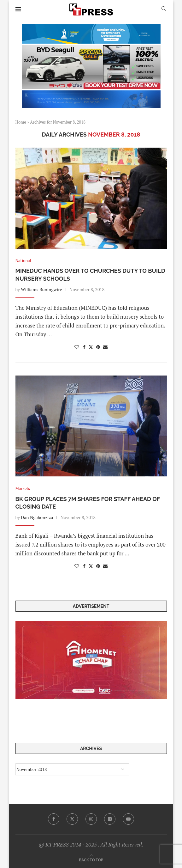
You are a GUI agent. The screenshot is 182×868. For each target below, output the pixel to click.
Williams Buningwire (41, 289)
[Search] (164, 9)
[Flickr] (110, 819)
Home (21, 122)
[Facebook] (54, 819)
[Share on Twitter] (91, 347)
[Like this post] (77, 347)
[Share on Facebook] (84, 347)
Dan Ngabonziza (37, 517)
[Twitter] (72, 819)
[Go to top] (91, 860)
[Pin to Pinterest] (98, 347)
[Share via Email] (105, 347)
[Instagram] (91, 819)
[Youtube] (128, 819)
